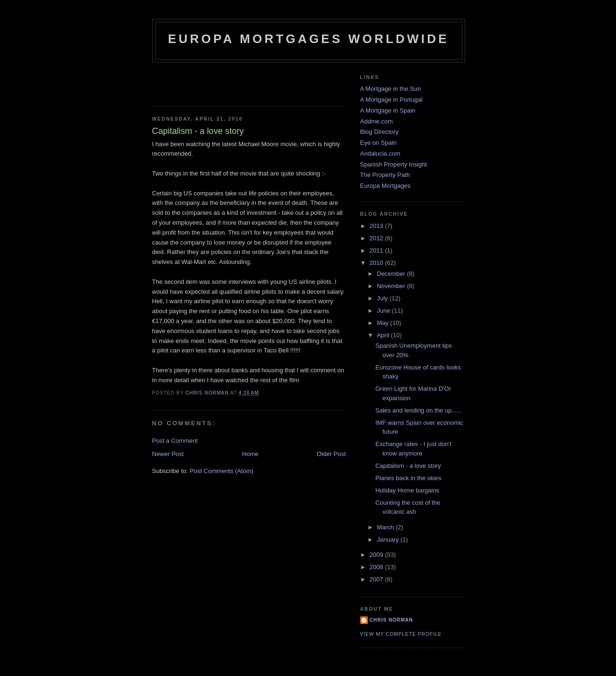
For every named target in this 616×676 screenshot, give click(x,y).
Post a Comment (175, 441)
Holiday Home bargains (407, 490)
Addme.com (377, 121)
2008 (377, 567)
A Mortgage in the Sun (391, 89)
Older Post (331, 454)
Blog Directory (380, 132)
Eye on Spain (378, 143)
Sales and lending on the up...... (419, 410)
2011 (377, 250)
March (386, 527)
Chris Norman (391, 620)
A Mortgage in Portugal (391, 100)
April (384, 335)
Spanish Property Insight (394, 164)
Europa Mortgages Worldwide (308, 39)
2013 (377, 226)
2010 (377, 263)
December (392, 274)
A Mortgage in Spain (388, 110)
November (392, 286)
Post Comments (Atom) (221, 471)
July (383, 298)
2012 (377, 238)
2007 (377, 579)
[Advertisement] (208, 81)
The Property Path (385, 175)
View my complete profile (401, 634)
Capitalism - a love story (408, 466)
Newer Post (168, 454)
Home (250, 454)
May (383, 323)
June (384, 311)
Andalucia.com (380, 154)
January (389, 540)
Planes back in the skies (408, 478)
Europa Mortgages (386, 186)
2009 (377, 555)
